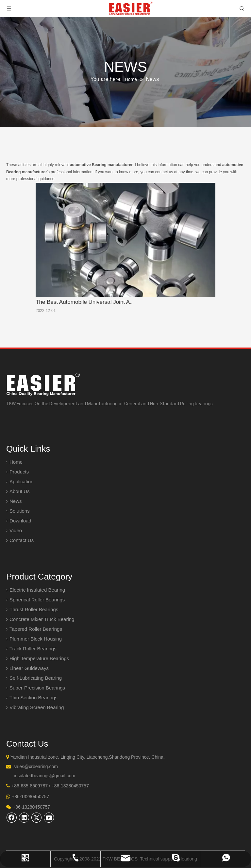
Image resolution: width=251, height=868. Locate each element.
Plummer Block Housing (36, 639)
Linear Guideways (29, 668)
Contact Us (22, 540)
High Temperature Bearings (39, 658)
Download (20, 521)
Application (21, 481)
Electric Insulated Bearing (37, 590)
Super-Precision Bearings (37, 688)
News (16, 501)
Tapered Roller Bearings (36, 629)
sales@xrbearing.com (36, 767)
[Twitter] (37, 817)
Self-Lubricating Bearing (36, 678)
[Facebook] (12, 817)
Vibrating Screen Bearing (37, 707)
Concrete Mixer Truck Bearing (42, 619)
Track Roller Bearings (33, 649)
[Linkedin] (24, 817)
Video (16, 530)
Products (19, 472)
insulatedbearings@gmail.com (44, 776)
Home (16, 462)
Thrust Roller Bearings (34, 609)
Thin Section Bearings (33, 697)
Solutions (20, 511)
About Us (20, 491)
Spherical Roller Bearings (37, 600)
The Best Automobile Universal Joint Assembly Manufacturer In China (121, 302)
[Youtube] (49, 817)
